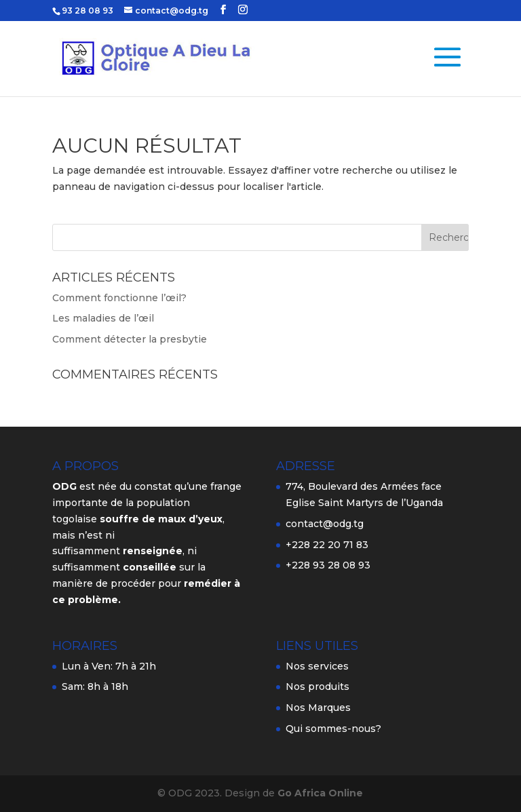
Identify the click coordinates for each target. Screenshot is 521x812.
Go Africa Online (320, 793)
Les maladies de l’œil (103, 318)
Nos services (317, 666)
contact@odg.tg (325, 524)
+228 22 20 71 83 (327, 545)
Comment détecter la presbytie (130, 339)
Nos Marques (318, 708)
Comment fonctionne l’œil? (119, 298)
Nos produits (317, 687)
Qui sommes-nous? (333, 729)
